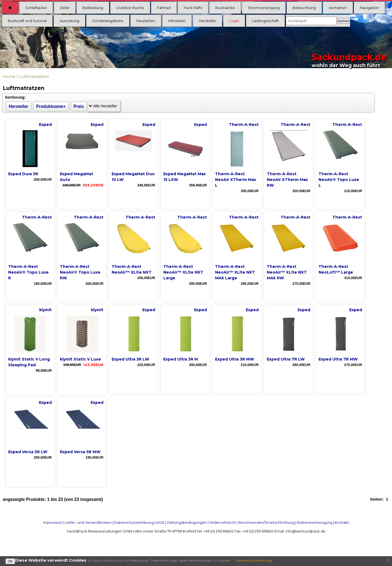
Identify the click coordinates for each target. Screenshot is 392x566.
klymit (45, 310)
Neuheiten (146, 21)
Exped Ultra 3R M (181, 359)
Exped (45, 125)
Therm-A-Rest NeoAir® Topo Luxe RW (80, 272)
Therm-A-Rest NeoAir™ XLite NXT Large (183, 272)
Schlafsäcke (36, 8)
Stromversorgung (264, 8)
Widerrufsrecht (223, 522)
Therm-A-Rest (244, 125)
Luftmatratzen (34, 76)
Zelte (65, 8)
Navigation (369, 8)
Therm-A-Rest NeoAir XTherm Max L (236, 180)
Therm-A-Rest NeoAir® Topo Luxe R (28, 272)
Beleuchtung (304, 8)
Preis (79, 106)
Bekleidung (93, 8)
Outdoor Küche (130, 8)
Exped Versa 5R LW (28, 452)
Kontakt (342, 522)
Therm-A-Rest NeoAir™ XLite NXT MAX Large (235, 272)
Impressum (53, 522)
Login (234, 21)
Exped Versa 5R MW (80, 452)
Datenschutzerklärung (134, 522)
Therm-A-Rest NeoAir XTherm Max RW (287, 180)
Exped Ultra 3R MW (235, 359)
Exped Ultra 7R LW (286, 359)
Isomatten (338, 8)
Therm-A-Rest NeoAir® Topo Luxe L (339, 180)
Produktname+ (51, 106)
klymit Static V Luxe (80, 359)
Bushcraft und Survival (27, 21)
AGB (160, 522)
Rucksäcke (225, 8)
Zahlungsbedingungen (187, 522)
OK (10, 561)
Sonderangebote (108, 21)
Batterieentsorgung (315, 522)
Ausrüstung (69, 21)
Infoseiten (177, 21)
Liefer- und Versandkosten (88, 522)
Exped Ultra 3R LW (130, 359)
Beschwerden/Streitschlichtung (267, 522)
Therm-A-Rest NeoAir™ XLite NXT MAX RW (287, 272)
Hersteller (207, 21)
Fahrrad (164, 8)
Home (9, 76)
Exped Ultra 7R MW (338, 359)
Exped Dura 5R (23, 174)
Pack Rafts (193, 8)
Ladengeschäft (265, 21)
